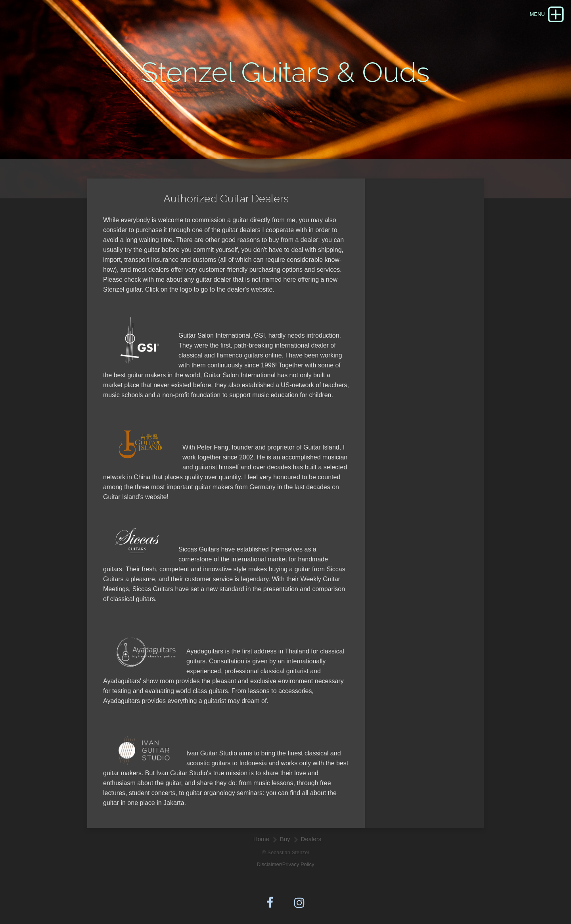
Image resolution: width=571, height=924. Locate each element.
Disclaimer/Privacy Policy (285, 864)
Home (261, 839)
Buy (285, 839)
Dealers (311, 839)
